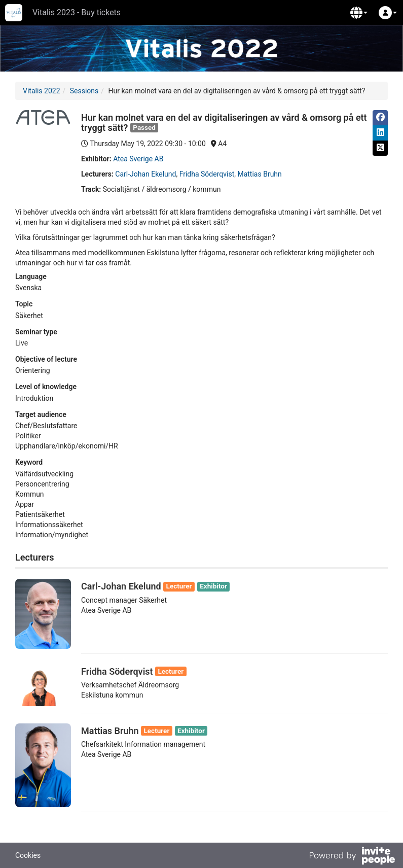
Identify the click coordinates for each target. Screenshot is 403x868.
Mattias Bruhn (259, 174)
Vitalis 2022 (42, 91)
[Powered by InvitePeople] (352, 857)
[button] (359, 13)
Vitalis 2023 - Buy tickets (77, 12)
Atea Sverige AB (138, 159)
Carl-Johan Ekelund (145, 174)
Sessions (84, 91)
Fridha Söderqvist (207, 174)
